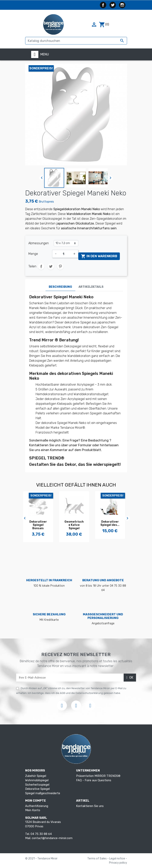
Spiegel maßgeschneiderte (43, 793)
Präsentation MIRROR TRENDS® (98, 776)
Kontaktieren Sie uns (90, 806)
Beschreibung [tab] (60, 287)
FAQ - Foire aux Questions (94, 780)
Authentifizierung (37, 806)
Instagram (122, 5)
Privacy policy (118, 863)
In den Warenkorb (99, 256)
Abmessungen (39, 243)
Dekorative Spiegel (37, 789)
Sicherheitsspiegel (37, 785)
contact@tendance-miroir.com (52, 838)
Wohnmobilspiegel (37, 780)
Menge (33, 254)
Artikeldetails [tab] (91, 287)
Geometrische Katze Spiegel (76, 525)
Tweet (51, 266)
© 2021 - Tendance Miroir (41, 859)
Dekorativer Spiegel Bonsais (40, 525)
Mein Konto (33, 810)
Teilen (41, 266)
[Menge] (65, 254)
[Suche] (76, 41)
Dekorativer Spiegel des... (112, 523)
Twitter (113, 5)
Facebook (103, 5)
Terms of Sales (97, 859)
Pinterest (60, 266)
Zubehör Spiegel (36, 776)
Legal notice (117, 859)
